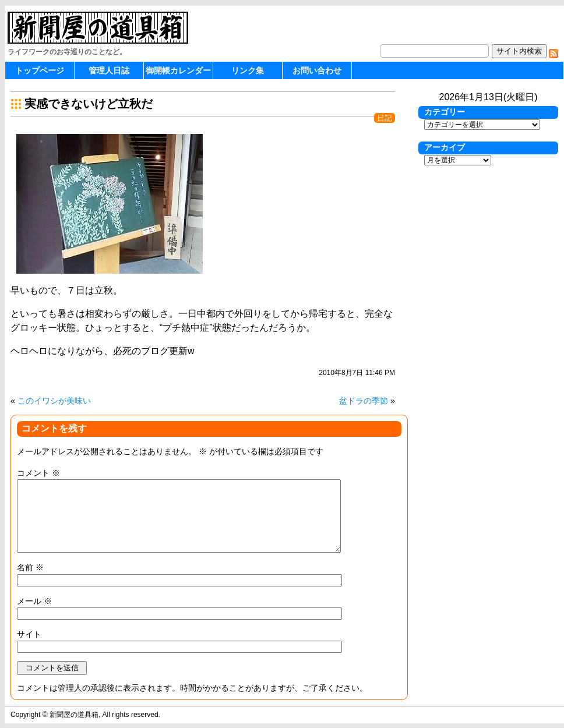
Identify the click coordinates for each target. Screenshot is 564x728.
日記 (385, 118)
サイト (29, 634)
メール (34, 601)
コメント (38, 473)
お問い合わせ (317, 70)
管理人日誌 (109, 70)
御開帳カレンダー (178, 70)
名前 (30, 567)
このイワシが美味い (54, 401)
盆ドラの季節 (364, 401)
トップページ (40, 70)
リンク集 (248, 70)
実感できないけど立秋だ (89, 104)
